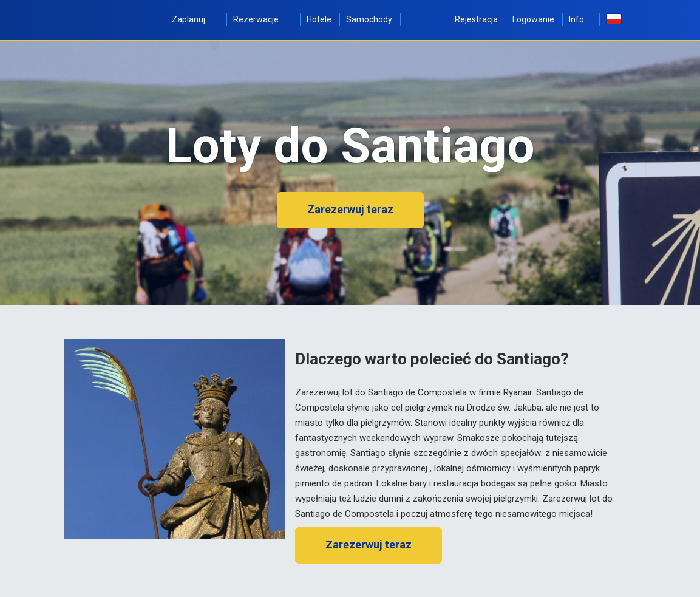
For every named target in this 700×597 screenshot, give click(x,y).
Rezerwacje (263, 19)
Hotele (319, 19)
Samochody (369, 19)
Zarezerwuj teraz (350, 209)
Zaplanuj (195, 19)
